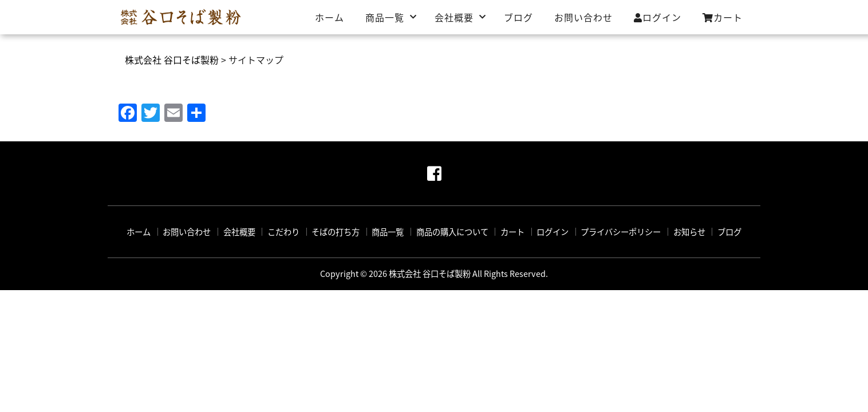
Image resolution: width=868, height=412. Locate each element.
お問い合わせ (583, 17)
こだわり (283, 232)
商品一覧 (385, 17)
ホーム (330, 17)
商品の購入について (452, 232)
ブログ (518, 17)
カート (723, 17)
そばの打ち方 (336, 232)
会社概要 (454, 17)
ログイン (658, 17)
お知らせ (689, 232)
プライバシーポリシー (621, 232)
